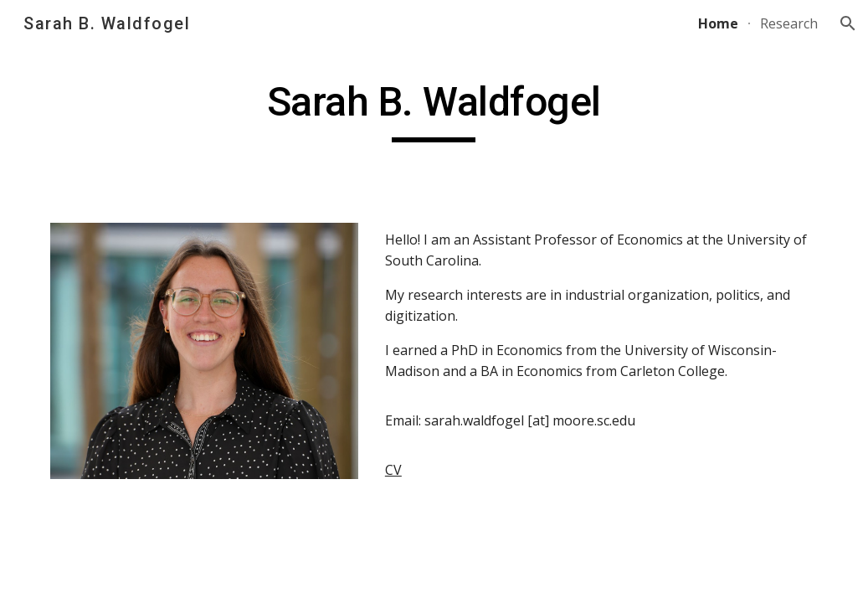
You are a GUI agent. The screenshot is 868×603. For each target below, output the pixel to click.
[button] (848, 23)
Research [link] (789, 23)
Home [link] (718, 23)
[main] (434, 110)
